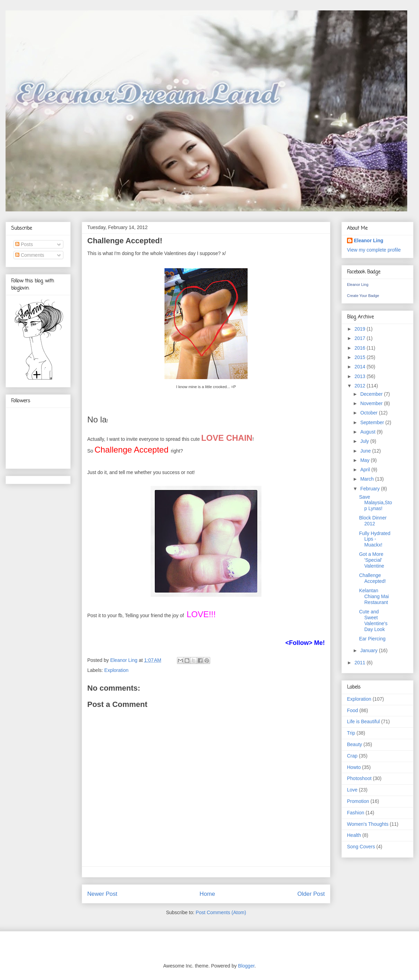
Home (207, 894)
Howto (354, 767)
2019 (361, 329)
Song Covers (361, 847)
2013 (361, 376)
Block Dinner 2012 (373, 521)
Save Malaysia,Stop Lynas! (376, 503)
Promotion (358, 801)
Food (353, 710)
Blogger (246, 966)
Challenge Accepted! (372, 578)
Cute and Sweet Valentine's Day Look (373, 620)
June (366, 451)
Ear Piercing (372, 639)
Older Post (311, 894)
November (372, 403)
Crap (352, 756)
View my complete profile (374, 250)
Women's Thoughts (368, 824)
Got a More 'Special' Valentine (372, 560)
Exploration (116, 670)
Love (352, 790)
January (369, 650)
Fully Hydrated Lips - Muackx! (375, 539)
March (368, 479)
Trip (351, 733)
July (365, 441)
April (366, 470)
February (371, 489)
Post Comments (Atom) (221, 912)
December (372, 394)
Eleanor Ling (369, 240)
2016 (361, 348)
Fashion (356, 813)
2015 (361, 357)
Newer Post (102, 894)
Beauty (355, 744)
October (369, 413)
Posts (24, 244)
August (368, 432)
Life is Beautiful (363, 721)
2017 (361, 338)
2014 (361, 367)
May (365, 460)
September (373, 422)
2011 (361, 663)
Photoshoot (359, 778)
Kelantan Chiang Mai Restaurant (374, 596)
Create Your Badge (363, 296)
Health (354, 835)
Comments (30, 255)
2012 (361, 386)
